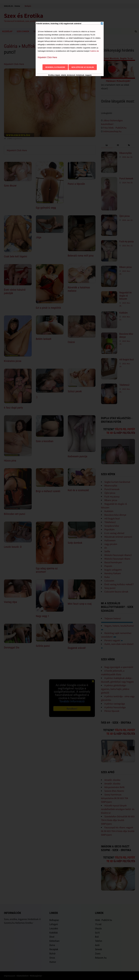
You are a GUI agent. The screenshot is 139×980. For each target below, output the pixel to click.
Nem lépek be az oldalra (83, 67)
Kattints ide (95, 51)
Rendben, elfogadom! (55, 67)
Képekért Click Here (47, 57)
